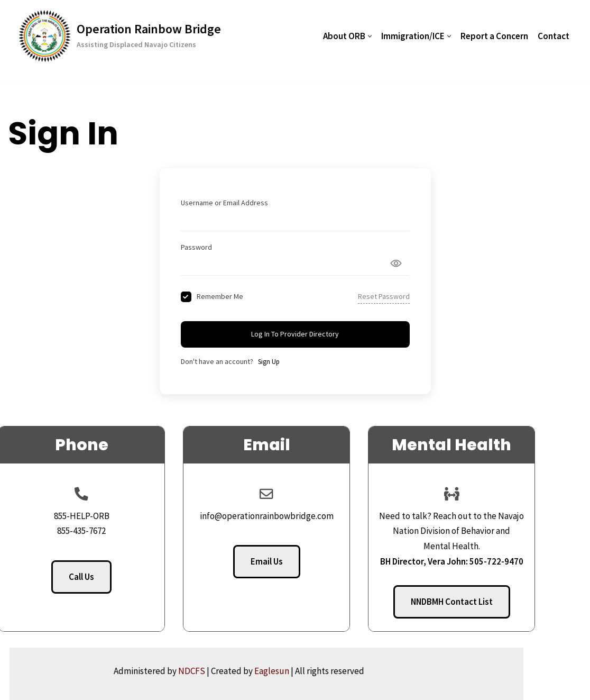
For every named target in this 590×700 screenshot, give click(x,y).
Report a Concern (494, 36)
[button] (370, 36)
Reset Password (384, 296)
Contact (554, 36)
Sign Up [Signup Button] (269, 362)
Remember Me (220, 296)
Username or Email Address (224, 203)
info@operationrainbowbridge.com (295, 516)
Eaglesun (328, 671)
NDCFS (248, 671)
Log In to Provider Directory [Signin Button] (295, 334)
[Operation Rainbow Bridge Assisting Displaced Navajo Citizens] (120, 36)
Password (196, 247)
